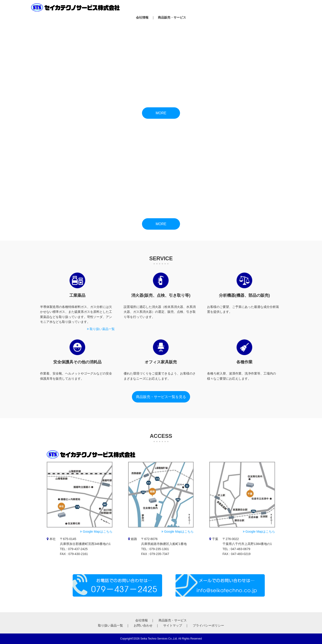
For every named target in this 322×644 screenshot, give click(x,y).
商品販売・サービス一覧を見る (161, 397)
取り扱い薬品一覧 (101, 329)
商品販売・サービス (172, 17)
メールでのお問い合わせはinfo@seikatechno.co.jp (220, 585)
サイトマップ (173, 625)
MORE (161, 113)
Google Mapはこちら (96, 532)
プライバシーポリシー (208, 625)
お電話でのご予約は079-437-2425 (117, 585)
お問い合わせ (143, 625)
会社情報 (142, 17)
